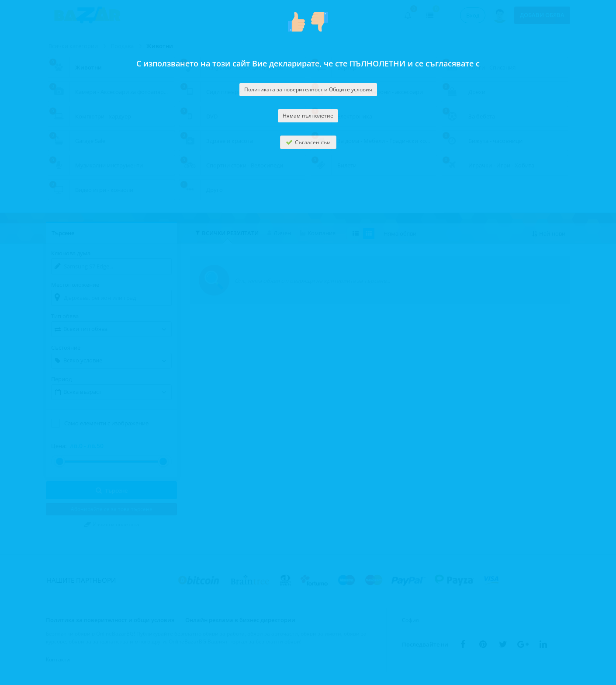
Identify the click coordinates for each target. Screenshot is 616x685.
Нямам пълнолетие (308, 116)
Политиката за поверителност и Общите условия (308, 89)
